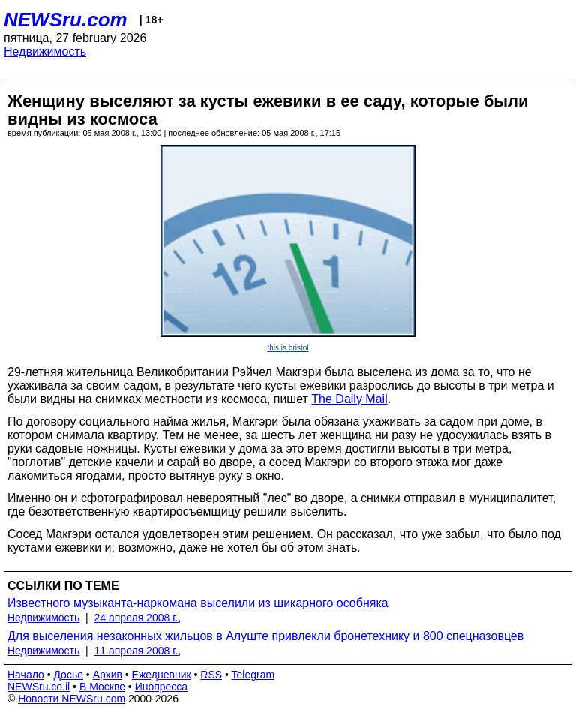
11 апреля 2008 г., (138, 651)
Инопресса (162, 687)
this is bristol (288, 348)
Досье (68, 675)
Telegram (253, 675)
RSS (211, 675)
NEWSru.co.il (39, 687)
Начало (26, 675)
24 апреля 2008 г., (138, 618)
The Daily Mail (349, 399)
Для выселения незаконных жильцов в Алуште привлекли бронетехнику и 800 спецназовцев (265, 636)
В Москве (102, 687)
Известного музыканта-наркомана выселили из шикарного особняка (198, 603)
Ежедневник (162, 675)
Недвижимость (45, 51)
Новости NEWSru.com (72, 699)
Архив (108, 675)
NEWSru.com (66, 20)
